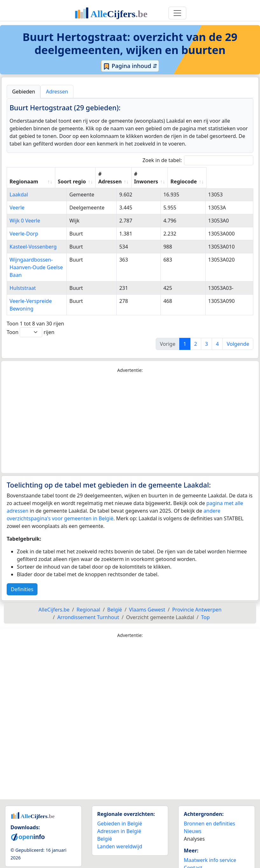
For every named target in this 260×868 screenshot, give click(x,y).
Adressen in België (119, 816)
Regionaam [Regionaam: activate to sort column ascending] (24, 181)
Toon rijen (31, 317)
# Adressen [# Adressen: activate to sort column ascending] (150, 178)
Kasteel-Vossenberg (33, 247)
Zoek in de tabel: (198, 160)
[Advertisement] (130, 408)
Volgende (238, 329)
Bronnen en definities (209, 808)
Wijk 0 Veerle (25, 221)
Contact (193, 852)
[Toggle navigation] (177, 13)
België (105, 824)
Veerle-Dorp (24, 234)
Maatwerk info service (210, 845)
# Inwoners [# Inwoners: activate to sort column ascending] (189, 178)
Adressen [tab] (57, 92)
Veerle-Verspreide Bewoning (43, 293)
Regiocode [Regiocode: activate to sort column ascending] (230, 181)
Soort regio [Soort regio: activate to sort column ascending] (112, 181)
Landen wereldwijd (120, 831)
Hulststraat (23, 280)
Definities (22, 574)
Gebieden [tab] (24, 92)
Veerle (17, 208)
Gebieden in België (120, 808)
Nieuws (192, 816)
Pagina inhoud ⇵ (130, 66)
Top (205, 602)
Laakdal (19, 195)
